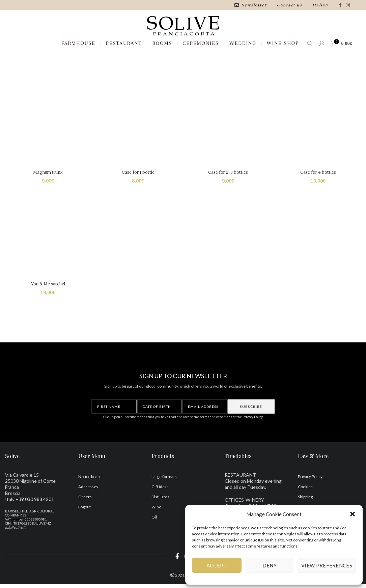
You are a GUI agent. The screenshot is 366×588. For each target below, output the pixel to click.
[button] (353, 514)
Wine (156, 532)
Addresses (88, 512)
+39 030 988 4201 (35, 524)
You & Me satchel (47, 311)
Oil (154, 542)
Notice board (90, 502)
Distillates (160, 522)
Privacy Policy (253, 442)
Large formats (164, 502)
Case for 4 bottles (319, 198)
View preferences (327, 565)
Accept (217, 565)
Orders (85, 522)
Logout (85, 532)
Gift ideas (160, 512)
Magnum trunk (47, 198)
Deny (270, 565)
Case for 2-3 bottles (228, 198)
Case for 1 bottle (138, 198)
